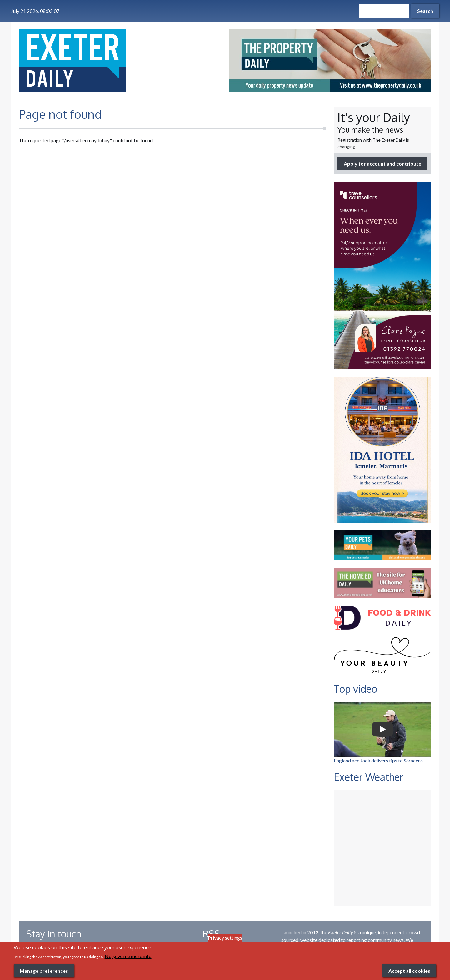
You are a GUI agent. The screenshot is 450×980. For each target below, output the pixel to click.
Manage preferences (44, 971)
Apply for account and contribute (382, 164)
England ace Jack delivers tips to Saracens (378, 760)
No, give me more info (128, 956)
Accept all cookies (409, 971)
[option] (330, 60)
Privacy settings (225, 938)
